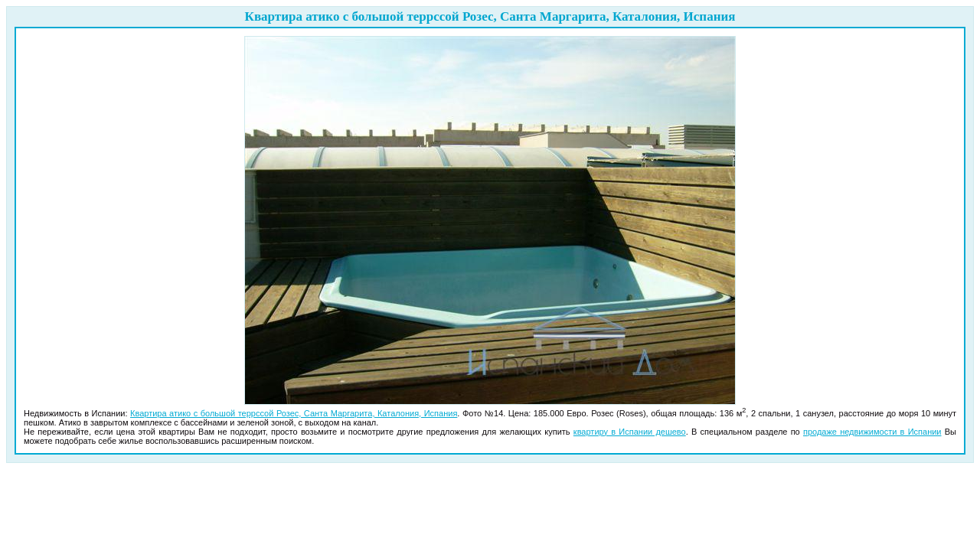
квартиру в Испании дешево (630, 432)
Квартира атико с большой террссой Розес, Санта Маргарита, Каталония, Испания (294, 413)
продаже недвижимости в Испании (872, 432)
